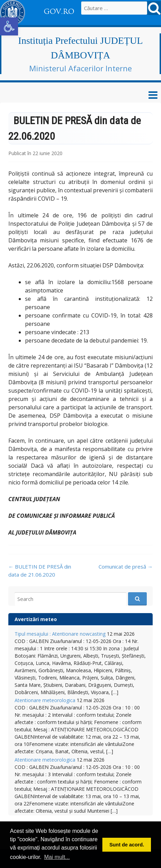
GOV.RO (59, 11)
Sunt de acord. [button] (127, 845)
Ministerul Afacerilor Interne (80, 68)
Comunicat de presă (126, 566)
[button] (9, 26)
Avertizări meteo (36, 619)
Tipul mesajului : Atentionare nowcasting (60, 634)
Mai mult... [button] (57, 857)
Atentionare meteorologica (45, 700)
